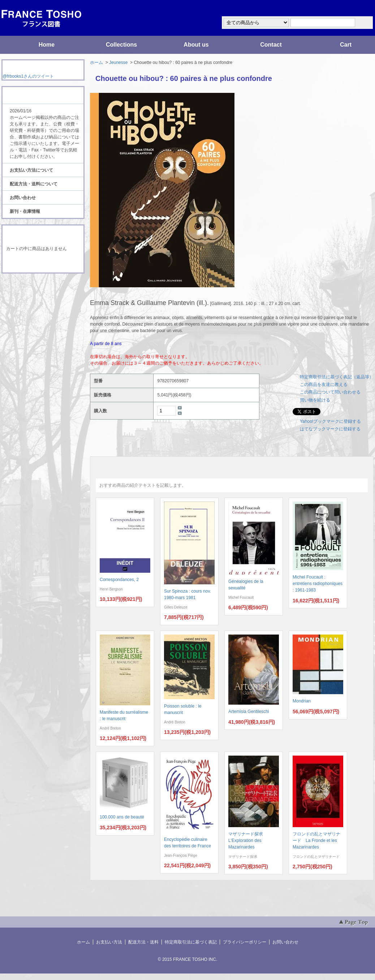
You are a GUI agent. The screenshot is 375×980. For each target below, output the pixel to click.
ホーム (96, 63)
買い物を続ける (315, 400)
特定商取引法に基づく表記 (191, 942)
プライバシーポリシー (245, 942)
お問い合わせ (23, 198)
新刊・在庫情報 (25, 211)
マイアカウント (352, 8)
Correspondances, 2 (119, 580)
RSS (32, 287)
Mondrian (302, 701)
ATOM (36, 293)
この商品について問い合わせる (330, 392)
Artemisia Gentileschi (249, 712)
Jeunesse (118, 63)
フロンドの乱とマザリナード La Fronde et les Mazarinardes (316, 841)
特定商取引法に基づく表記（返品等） (337, 377)
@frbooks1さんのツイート (28, 76)
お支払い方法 (109, 942)
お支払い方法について (31, 170)
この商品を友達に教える (324, 384)
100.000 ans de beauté (122, 817)
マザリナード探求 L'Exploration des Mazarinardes (248, 841)
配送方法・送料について (34, 184)
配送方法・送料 (143, 942)
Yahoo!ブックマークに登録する (330, 421)
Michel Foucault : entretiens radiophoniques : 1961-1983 (318, 584)
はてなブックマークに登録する (330, 429)
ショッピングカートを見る (43, 263)
